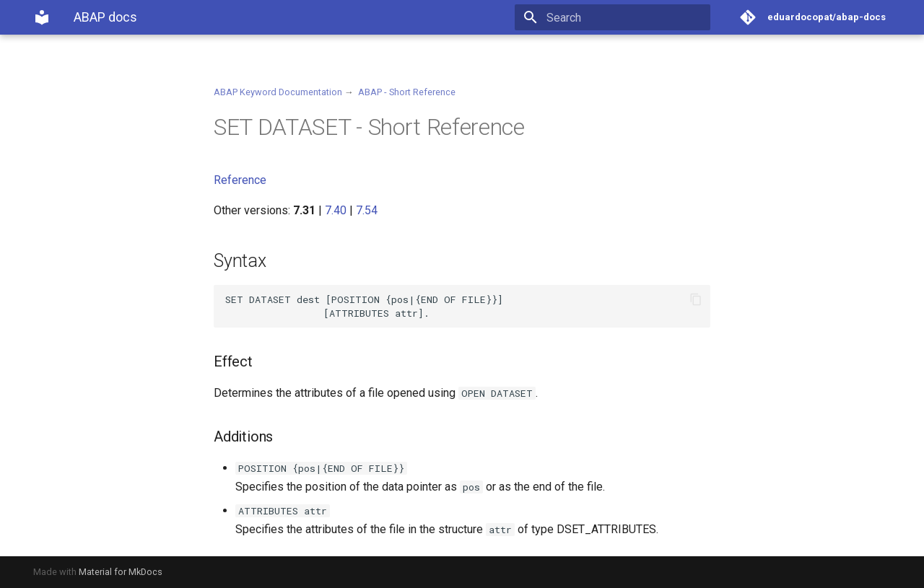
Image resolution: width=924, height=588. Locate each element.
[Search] (626, 17)
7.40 (336, 210)
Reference (240, 180)
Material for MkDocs (121, 572)
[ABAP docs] (42, 17)
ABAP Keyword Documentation (278, 92)
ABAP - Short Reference (407, 92)
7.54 (367, 210)
